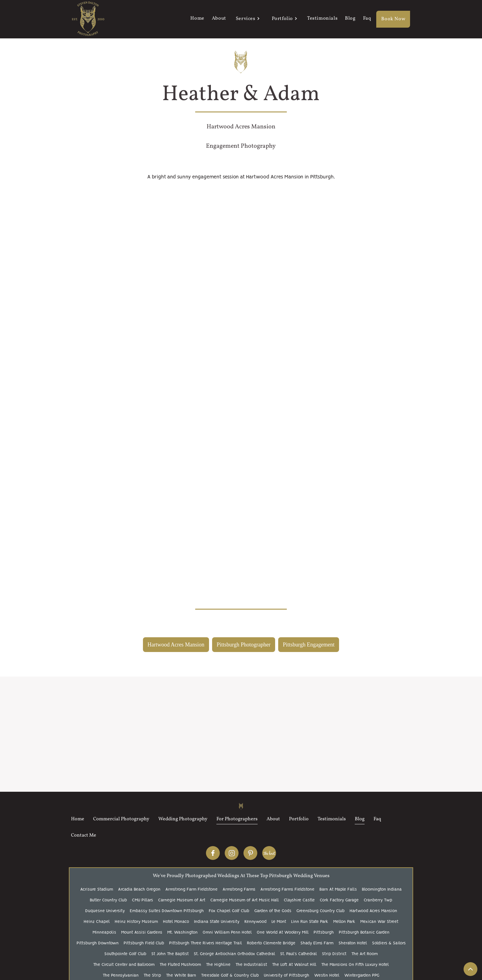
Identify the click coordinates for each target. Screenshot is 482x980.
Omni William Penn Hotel (227, 933)
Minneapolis (104, 933)
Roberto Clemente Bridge (271, 943)
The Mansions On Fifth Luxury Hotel (355, 965)
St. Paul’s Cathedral (298, 954)
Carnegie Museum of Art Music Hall (245, 900)
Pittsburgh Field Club (144, 943)
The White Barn (181, 976)
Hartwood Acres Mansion (373, 911)
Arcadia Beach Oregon (139, 890)
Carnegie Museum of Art (182, 900)
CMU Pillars (142, 900)
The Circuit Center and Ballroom (124, 965)
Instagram (232, 853)
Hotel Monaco (176, 922)
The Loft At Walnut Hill (294, 965)
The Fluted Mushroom (180, 965)
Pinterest (250, 853)
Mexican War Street (379, 922)
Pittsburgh (324, 933)
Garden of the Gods (273, 911)
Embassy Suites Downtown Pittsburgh (167, 911)
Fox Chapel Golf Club (229, 911)
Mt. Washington (182, 933)
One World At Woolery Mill (283, 933)
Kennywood (255, 922)
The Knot (269, 853)
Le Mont (279, 922)
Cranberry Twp (378, 900)
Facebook (213, 853)
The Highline (218, 965)
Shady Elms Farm (317, 943)
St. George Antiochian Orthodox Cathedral (234, 954)
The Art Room (365, 954)
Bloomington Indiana (382, 890)
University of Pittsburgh (286, 976)
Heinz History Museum (136, 922)
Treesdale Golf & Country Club (230, 976)
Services (246, 19)
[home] (88, 19)
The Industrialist (251, 965)
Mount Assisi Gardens (142, 933)
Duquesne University (105, 911)
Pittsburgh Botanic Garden (364, 933)
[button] (247, 19)
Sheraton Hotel (353, 943)
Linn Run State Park (310, 922)
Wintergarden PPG (362, 976)
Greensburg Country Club (320, 911)
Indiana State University (217, 922)
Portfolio (282, 19)
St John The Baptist (170, 954)
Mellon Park (344, 922)
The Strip (152, 976)
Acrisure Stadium (97, 890)
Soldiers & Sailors (389, 943)
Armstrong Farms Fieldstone (287, 890)
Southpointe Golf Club (125, 954)
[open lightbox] (241, 193)
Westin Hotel (327, 976)
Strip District (334, 954)
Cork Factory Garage (339, 900)
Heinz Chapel (97, 922)
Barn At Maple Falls (338, 890)
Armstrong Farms (239, 890)
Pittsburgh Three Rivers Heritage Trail (205, 943)
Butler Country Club (108, 900)
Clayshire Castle (299, 900)
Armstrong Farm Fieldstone (192, 890)
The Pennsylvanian (121, 976)
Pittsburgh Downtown (98, 943)
